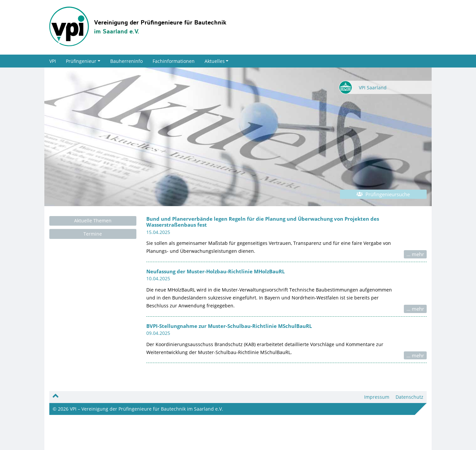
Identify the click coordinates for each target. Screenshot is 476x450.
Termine (93, 234)
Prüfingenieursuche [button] (383, 194)
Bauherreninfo (126, 61)
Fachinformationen (174, 61)
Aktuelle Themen (93, 221)
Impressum (377, 397)
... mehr (415, 254)
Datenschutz (409, 397)
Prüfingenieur (83, 61)
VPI (53, 61)
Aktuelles (217, 61)
